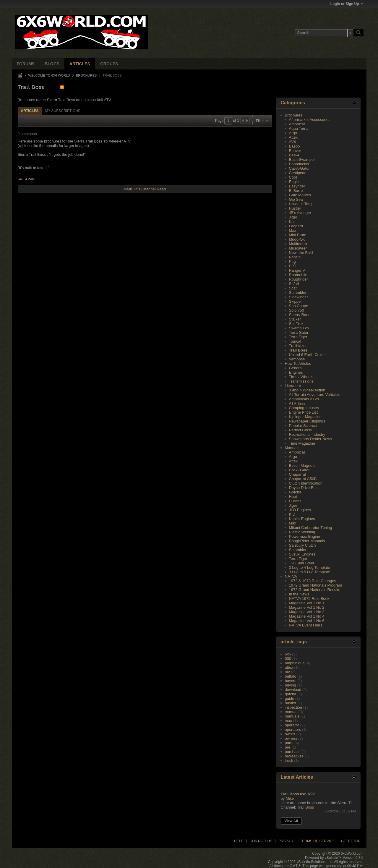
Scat (293, 288)
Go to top (351, 841)
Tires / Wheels (301, 377)
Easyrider (297, 186)
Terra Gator (299, 332)
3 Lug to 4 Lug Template (310, 567)
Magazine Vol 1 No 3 (307, 612)
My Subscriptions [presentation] (63, 111)
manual (291, 712)
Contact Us (261, 841)
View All (291, 821)
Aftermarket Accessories (310, 120)
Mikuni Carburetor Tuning (311, 528)
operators (293, 729)
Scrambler (298, 293)
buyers (291, 681)
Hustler (295, 208)
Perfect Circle (301, 430)
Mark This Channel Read (145, 189)
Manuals (292, 448)
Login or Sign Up (347, 4)
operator (292, 725)
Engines (296, 372)
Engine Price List (304, 412)
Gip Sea (296, 199)
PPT (293, 266)
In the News (299, 594)
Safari (294, 284)
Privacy (286, 841)
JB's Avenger (300, 213)
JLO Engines (300, 510)
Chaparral (297, 474)
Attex (293, 137)
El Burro (296, 191)
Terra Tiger (298, 337)
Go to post (27, 179)
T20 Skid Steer (302, 563)
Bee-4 (294, 155)
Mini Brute (298, 235)
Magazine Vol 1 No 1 (307, 603)
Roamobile (298, 275)
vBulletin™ (333, 858)
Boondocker (299, 164)
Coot (293, 177)
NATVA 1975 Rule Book (309, 599)
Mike (290, 798)
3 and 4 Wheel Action (307, 390)
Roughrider (298, 279)
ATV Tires (297, 403)
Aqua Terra (298, 128)
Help (239, 841)
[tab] (30, 111)
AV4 (293, 142)
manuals (292, 716)
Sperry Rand (300, 315)
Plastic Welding (302, 532)
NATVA (291, 576)
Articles (80, 64)
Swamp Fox (299, 328)
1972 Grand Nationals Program (316, 585)
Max (293, 230)
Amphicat (297, 124)
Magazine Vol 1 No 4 (307, 616)
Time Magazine (302, 443)
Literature (293, 386)
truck (289, 761)
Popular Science (303, 426)
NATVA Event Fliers (306, 625)
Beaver (295, 151)
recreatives (294, 756)
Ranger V (297, 270)
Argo (293, 133)
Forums (26, 64)
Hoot (293, 497)
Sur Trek (296, 324)
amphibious (295, 663)
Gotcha (295, 492)
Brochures (86, 75)
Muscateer (298, 248)
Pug (292, 261)
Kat (292, 222)
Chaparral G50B (303, 479)
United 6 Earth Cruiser (308, 355)
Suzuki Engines (302, 554)
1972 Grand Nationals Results (315, 590)
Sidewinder (298, 297)
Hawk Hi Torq (300, 204)
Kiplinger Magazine (305, 417)
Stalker (295, 319)
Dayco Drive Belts (304, 488)
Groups (109, 64)
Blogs (52, 64)
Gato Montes (300, 195)
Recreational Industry (307, 434)
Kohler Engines (302, 519)
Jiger (293, 217)
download (293, 690)
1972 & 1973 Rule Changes (313, 581)
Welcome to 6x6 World (49, 75)
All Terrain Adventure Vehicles (314, 395)
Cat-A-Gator (299, 168)
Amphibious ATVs (304, 399)
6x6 (288, 654)
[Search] (324, 33)
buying (291, 685)
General (296, 368)
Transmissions (301, 381)
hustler (291, 703)
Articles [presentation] (30, 111)
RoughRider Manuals (307, 541)
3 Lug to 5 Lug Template (310, 572)
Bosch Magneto (302, 465)
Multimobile (299, 244)
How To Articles (298, 363)
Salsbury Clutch (302, 545)
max (289, 721)
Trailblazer (298, 346)
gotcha (291, 694)
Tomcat (295, 341)
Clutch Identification (306, 483)
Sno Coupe (299, 306)
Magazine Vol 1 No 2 (307, 607)
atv (287, 672)
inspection (294, 707)
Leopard (296, 226)
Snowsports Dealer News (311, 439)
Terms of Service (317, 841)
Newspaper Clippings (307, 421)
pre (288, 747)
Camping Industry (304, 408)
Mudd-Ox (297, 239)
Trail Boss (298, 350)
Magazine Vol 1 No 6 (307, 621)
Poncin (295, 257)
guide (290, 698)
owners (291, 738)
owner (290, 734)
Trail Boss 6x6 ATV (298, 794)
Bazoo (295, 146)
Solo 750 (297, 310)
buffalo (291, 676)
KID (292, 514)
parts (289, 743)
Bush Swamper (302, 159)
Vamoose (297, 359)
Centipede (298, 173)
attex (289, 667)
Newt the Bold (301, 253)
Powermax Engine (305, 536)
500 (288, 659)
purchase (293, 752)
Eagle (294, 182)
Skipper (296, 301)
